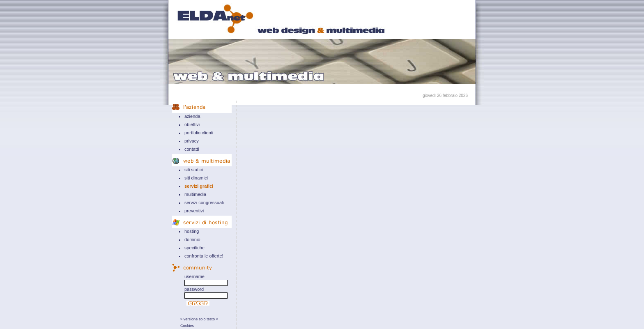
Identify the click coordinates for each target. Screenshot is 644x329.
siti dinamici (196, 178)
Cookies (187, 326)
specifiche (194, 248)
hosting (192, 231)
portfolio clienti (199, 133)
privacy (192, 141)
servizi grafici (199, 186)
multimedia (195, 194)
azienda (192, 116)
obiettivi (192, 124)
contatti (192, 149)
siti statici (194, 170)
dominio (192, 239)
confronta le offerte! (204, 256)
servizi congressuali (204, 202)
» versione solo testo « (199, 319)
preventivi (194, 211)
